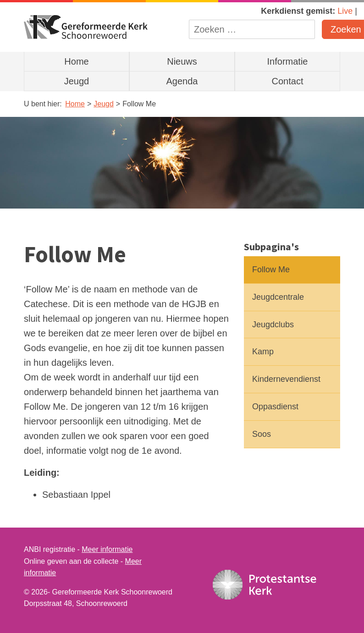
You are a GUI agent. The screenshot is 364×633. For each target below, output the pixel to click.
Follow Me (271, 270)
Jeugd (77, 81)
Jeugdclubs (273, 325)
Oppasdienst (275, 407)
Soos (262, 434)
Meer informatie (107, 549)
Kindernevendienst (286, 379)
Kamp (263, 352)
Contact (288, 81)
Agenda (182, 81)
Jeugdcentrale (278, 297)
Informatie (288, 61)
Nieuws (182, 61)
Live (345, 11)
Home (76, 61)
